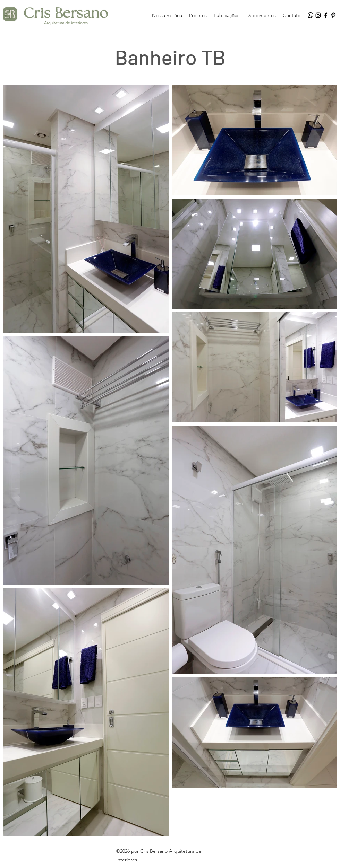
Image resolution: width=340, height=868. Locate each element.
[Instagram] (318, 15)
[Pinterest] (333, 15)
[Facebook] (326, 15)
